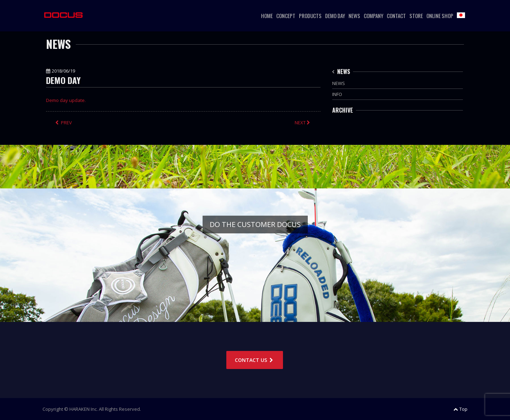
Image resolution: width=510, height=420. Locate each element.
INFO (337, 94)
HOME (267, 16)
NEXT (303, 123)
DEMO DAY (335, 16)
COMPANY (373, 16)
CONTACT (396, 16)
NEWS (354, 16)
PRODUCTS (310, 16)
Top (460, 409)
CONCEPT (286, 16)
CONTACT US (255, 360)
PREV (64, 123)
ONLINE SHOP (440, 16)
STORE (416, 16)
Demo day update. (66, 100)
